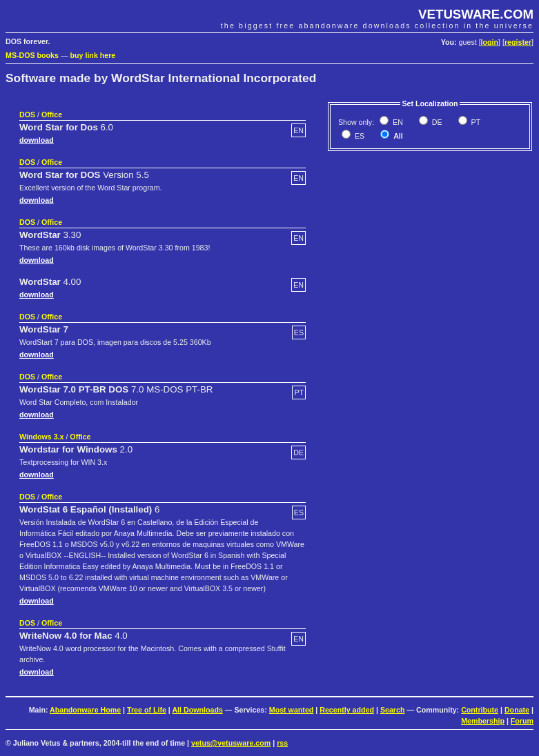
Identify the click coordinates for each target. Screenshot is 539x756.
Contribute (480, 710)
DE (436, 122)
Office (52, 115)
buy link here (93, 55)
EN (397, 122)
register (518, 42)
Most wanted (292, 710)
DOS (27, 115)
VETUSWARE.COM (476, 14)
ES (359, 136)
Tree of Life (147, 710)
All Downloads (197, 710)
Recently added (347, 710)
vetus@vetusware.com (231, 743)
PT (475, 122)
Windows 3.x (41, 437)
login (490, 42)
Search (393, 710)
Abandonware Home (85, 710)
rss (282, 743)
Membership (483, 721)
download (37, 140)
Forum (522, 721)
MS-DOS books (32, 55)
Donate (517, 710)
